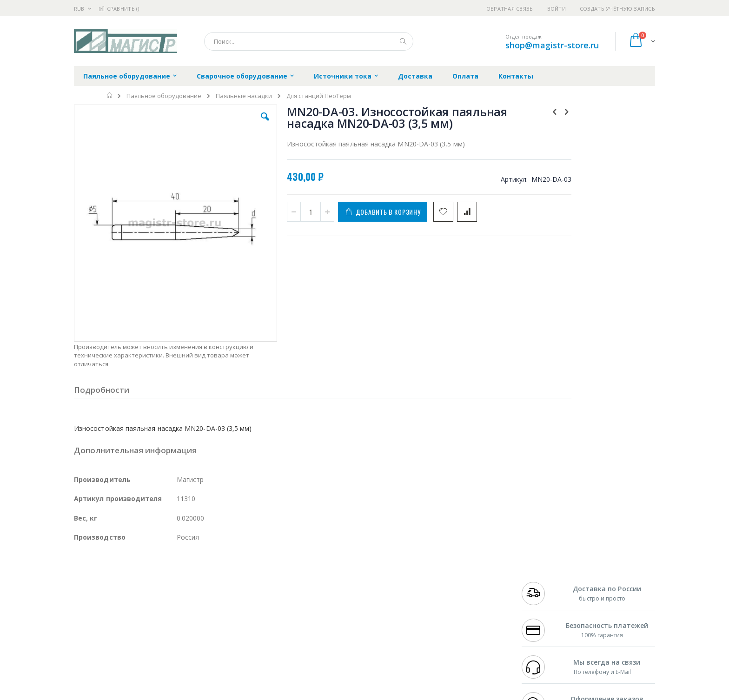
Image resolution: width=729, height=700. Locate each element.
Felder (149, 601)
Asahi (174, 601)
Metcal (145, 583)
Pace (147, 574)
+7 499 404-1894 (542, 574)
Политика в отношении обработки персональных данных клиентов (324, 615)
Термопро (178, 583)
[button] (240, 124)
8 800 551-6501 (545, 601)
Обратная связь (510, 9)
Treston (85, 637)
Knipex (120, 655)
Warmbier (119, 637)
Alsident (201, 574)
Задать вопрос (295, 637)
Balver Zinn (90, 601)
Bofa (81, 583)
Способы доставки (449, 592)
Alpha (123, 601)
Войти (557, 9)
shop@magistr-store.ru (552, 45)
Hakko (83, 574)
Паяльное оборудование (164, 96)
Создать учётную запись (617, 9)
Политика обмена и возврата (317, 592)
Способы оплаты (446, 610)
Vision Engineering (100, 619)
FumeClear (111, 583)
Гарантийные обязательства (316, 574)
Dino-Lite (147, 619)
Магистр (214, 583)
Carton (178, 619)
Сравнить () (119, 9)
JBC (127, 574)
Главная (110, 95)
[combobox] (309, 41)
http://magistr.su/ (218, 693)
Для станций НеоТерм (319, 96)
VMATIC (184, 637)
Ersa (107, 574)
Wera (146, 655)
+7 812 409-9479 (542, 583)
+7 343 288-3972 (542, 592)
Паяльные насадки (244, 96)
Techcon (153, 637)
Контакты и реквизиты (456, 574)
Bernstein (88, 655)
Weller (172, 574)
